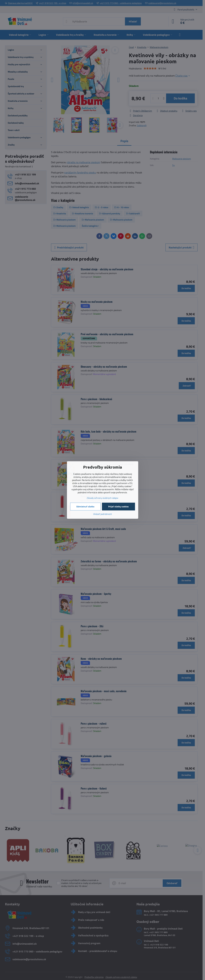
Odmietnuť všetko (85, 506)
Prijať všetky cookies (118, 506)
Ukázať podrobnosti (102, 514)
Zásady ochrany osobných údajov (102, 498)
